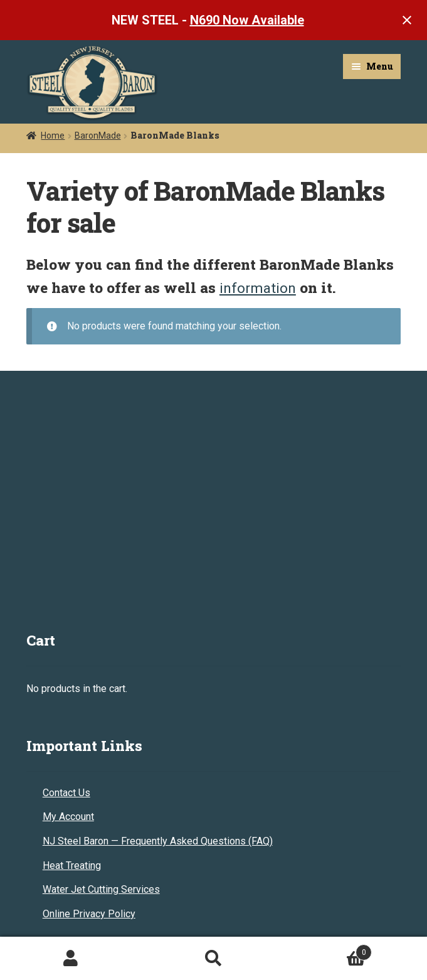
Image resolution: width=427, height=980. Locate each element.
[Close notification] (407, 20)
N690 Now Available (247, 20)
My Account (68, 817)
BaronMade (98, 136)
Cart (328, 950)
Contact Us (66, 793)
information (258, 288)
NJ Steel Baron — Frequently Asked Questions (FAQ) (158, 841)
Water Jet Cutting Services (101, 889)
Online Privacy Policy (89, 914)
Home (53, 136)
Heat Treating (72, 865)
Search (213, 959)
